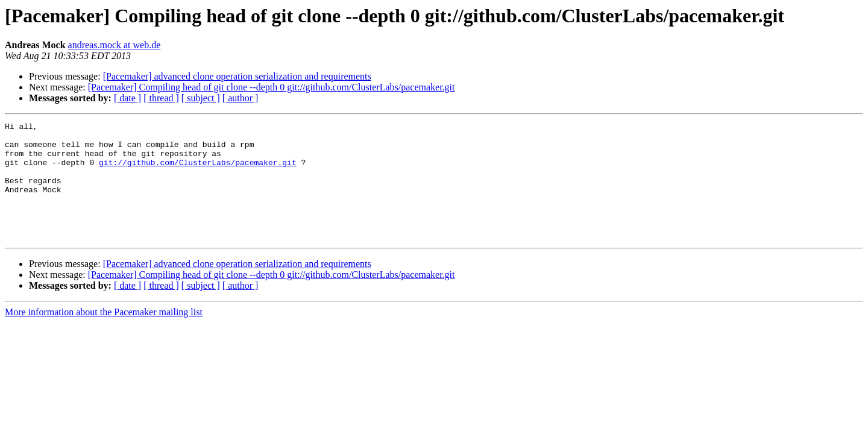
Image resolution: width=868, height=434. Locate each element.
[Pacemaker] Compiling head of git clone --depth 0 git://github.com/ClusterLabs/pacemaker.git (272, 87)
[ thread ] (161, 98)
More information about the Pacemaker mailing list (104, 335)
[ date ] (127, 98)
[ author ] (241, 98)
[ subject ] (201, 98)
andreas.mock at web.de (115, 45)
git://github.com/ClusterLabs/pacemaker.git (198, 171)
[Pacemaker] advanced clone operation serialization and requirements (237, 76)
